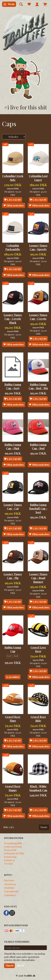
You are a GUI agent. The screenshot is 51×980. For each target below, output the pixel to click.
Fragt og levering (13, 847)
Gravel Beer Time (13, 719)
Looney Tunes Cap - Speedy (38, 247)
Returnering (10, 857)
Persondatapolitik (13, 843)
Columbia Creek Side (13, 178)
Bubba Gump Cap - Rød (38, 446)
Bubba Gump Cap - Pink (13, 446)
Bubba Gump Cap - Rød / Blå (38, 386)
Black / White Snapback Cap (38, 788)
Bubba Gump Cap (13, 649)
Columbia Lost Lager (38, 178)
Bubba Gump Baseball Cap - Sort (38, 509)
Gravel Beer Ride (38, 719)
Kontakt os (9, 860)
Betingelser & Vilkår (14, 853)
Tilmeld (9, 966)
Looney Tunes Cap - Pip (13, 576)
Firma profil (10, 850)
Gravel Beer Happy (13, 788)
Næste (44, 827)
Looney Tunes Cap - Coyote (38, 317)
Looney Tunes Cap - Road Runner (38, 578)
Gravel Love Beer (38, 649)
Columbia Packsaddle (13, 247)
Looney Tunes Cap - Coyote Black (13, 319)
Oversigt (8, 864)
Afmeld (20, 966)
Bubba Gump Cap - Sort (13, 386)
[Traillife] (26, 34)
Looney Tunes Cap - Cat (13, 507)
